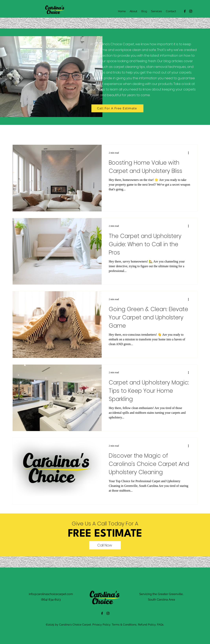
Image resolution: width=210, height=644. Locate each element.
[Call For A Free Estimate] (117, 108)
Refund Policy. (147, 625)
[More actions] (190, 153)
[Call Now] (105, 545)
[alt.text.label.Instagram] (191, 11)
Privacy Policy (101, 625)
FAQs (160, 625)
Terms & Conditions (124, 625)
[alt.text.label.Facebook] (185, 11)
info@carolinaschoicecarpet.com (51, 594)
